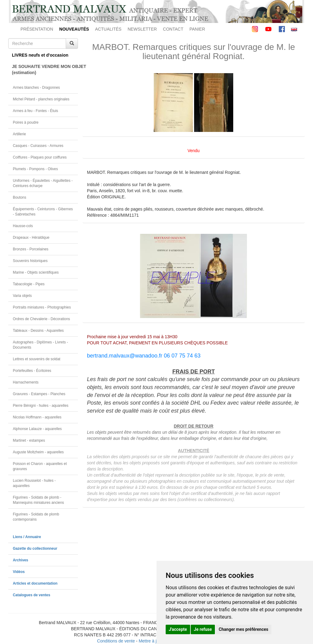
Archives (20, 560)
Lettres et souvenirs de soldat (37, 359)
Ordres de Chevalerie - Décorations (41, 319)
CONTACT (173, 29)
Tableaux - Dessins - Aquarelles (38, 331)
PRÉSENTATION (37, 29)
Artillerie (19, 134)
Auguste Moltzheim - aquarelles (38, 452)
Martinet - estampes (29, 440)
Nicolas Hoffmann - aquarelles (37, 417)
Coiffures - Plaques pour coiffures (40, 157)
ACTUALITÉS (108, 29)
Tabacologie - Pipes (29, 284)
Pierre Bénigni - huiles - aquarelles (41, 406)
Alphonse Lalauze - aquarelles (37, 429)
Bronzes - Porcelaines (31, 249)
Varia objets (22, 296)
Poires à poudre (26, 122)
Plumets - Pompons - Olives (35, 169)
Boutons (20, 197)
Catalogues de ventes (31, 595)
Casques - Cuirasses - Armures (38, 146)
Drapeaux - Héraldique (31, 238)
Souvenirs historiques (30, 261)
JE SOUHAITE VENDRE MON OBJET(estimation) (45, 69)
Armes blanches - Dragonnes (36, 88)
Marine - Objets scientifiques (36, 272)
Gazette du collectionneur (35, 549)
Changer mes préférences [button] (244, 629)
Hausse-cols (23, 226)
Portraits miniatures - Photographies (42, 307)
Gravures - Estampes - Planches (39, 394)
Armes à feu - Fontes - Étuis (35, 111)
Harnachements (26, 382)
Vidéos (19, 572)
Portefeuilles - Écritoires (32, 371)
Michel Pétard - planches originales (41, 99)
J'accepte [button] (178, 629)
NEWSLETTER (142, 29)
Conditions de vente (116, 641)
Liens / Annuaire (27, 537)
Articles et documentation (35, 583)
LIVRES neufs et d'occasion (40, 55)
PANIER (197, 29)
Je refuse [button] (203, 629)
